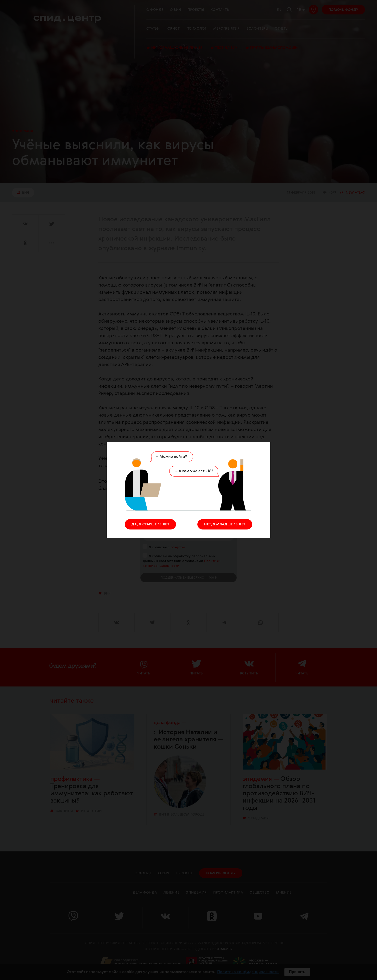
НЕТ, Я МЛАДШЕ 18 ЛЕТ (225, 524)
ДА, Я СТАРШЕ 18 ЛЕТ (150, 524)
